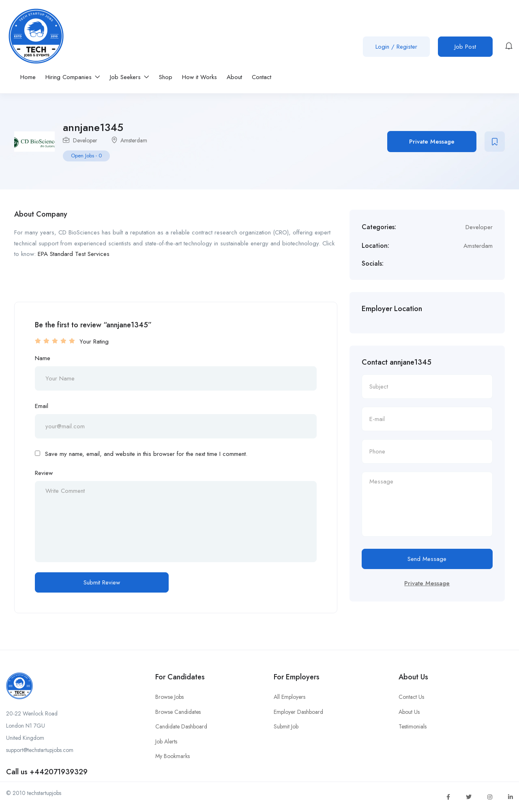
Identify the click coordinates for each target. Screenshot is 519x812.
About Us (409, 712)
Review (44, 473)
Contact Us (411, 697)
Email (42, 406)
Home (28, 77)
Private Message (432, 142)
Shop (166, 77)
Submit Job (286, 726)
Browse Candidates (178, 712)
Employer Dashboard (298, 712)
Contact (262, 77)
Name (43, 358)
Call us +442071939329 (47, 772)
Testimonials (413, 726)
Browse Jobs (169, 697)
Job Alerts (166, 741)
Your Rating (94, 342)
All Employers (290, 697)
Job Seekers (130, 77)
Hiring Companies (73, 77)
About (234, 77)
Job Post (465, 47)
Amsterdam (134, 140)
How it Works (199, 77)
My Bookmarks (173, 756)
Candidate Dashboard (181, 726)
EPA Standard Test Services (74, 254)
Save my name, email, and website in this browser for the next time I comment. (146, 454)
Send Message (427, 559)
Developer (85, 140)
